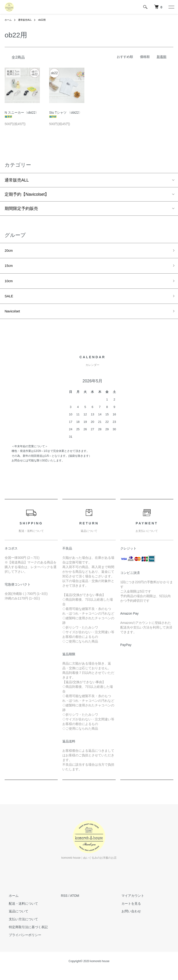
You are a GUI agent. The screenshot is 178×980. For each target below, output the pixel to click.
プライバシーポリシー (21, 942)
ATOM (75, 903)
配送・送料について (19, 911)
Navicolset (14, 318)
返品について (14, 919)
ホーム (9, 20)
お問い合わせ (127, 919)
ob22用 (47, 20)
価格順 (145, 57)
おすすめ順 (125, 57)
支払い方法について (19, 927)
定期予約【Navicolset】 (27, 194)
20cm (10, 251)
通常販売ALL (27, 20)
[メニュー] (171, 7)
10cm (10, 285)
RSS (64, 903)
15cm (10, 268)
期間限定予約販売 (21, 209)
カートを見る (127, 911)
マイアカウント (128, 903)
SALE (10, 301)
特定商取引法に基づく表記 (24, 934)
